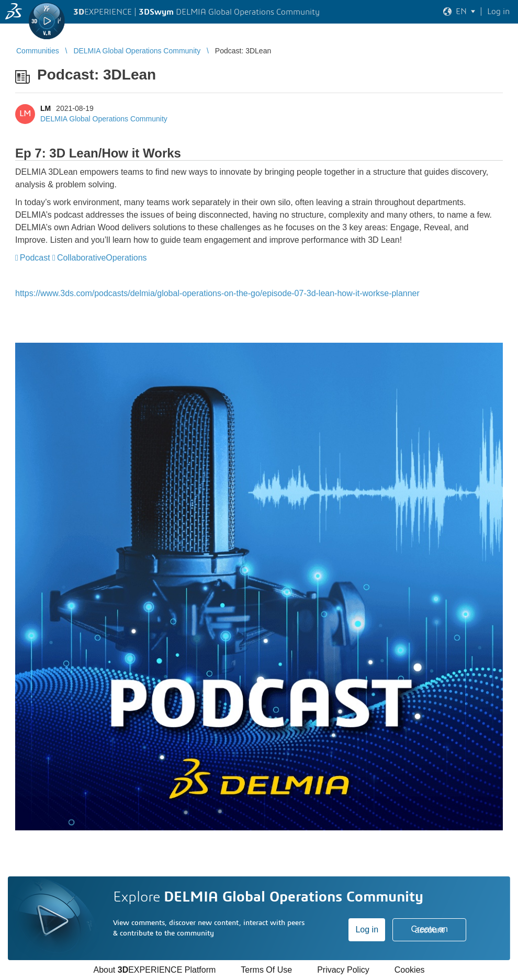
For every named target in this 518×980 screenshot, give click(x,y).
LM (46, 108)
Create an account (430, 930)
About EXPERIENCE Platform (154, 970)
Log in (367, 930)
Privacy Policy (343, 970)
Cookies (410, 970)
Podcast (35, 258)
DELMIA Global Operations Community (104, 119)
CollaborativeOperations (102, 258)
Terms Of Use (266, 970)
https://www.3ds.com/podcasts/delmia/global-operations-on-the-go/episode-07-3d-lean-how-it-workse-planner (217, 293)
